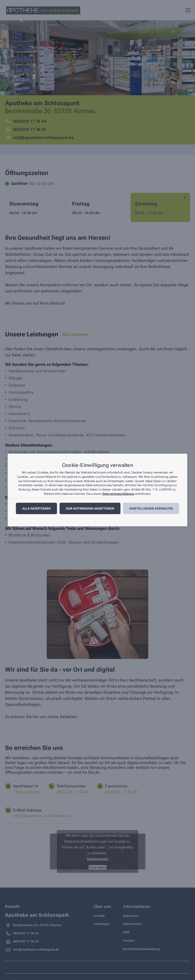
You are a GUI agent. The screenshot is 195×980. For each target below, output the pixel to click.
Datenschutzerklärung (118, 494)
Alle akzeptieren (37, 509)
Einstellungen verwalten (151, 509)
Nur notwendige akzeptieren (90, 509)
